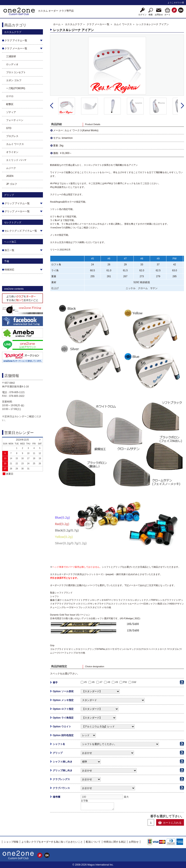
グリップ (58, 753)
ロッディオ (12, 64)
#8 (109, 682)
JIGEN (10, 176)
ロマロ (10, 96)
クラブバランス (61, 788)
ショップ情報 (11, 842)
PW (125, 682)
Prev (52, 106)
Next (182, 106)
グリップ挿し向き (63, 770)
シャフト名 (59, 744)
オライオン (12, 152)
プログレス (12, 136)
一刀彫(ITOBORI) (16, 88)
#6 (93, 682)
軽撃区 (10, 104)
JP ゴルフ (12, 184)
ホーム (57, 24)
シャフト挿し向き (63, 762)
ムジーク (11, 168)
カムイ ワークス (15, 144)
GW (134, 682)
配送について (93, 842)
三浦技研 (11, 56)
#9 (117, 682)
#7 (101, 682)
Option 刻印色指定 (63, 735)
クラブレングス (61, 779)
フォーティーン (15, 120)
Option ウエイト (62, 727)
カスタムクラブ (74, 24)
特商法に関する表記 (115, 842)
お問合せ (134, 842)
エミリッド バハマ (16, 160)
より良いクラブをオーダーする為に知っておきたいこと (52, 842)
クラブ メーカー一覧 (98, 24)
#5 (85, 682)
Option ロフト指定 (63, 709)
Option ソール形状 (63, 691)
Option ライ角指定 (63, 718)
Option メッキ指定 (63, 700)
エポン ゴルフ (14, 80)
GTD (9, 128)
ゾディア (11, 112)
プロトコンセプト (16, 72)
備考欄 (56, 797)
